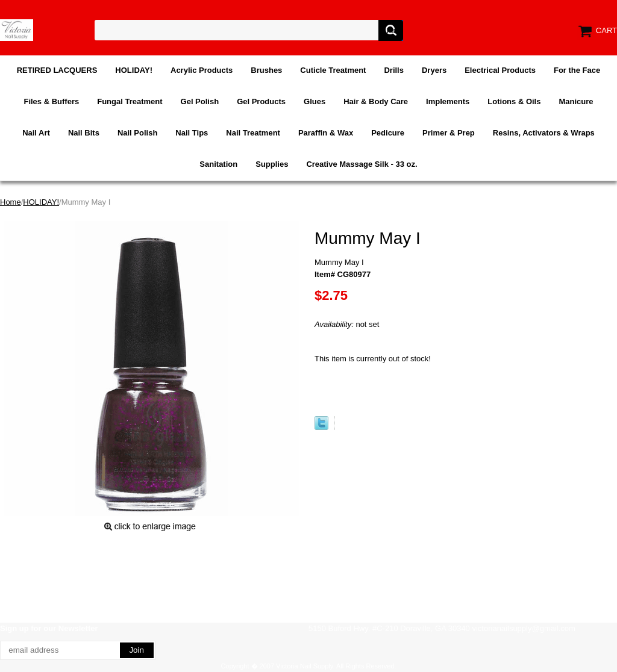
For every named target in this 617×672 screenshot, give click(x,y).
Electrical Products (500, 70)
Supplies (272, 164)
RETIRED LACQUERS (57, 70)
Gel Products (261, 101)
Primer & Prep (449, 133)
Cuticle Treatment (333, 70)
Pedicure (388, 133)
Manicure (576, 101)
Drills (394, 70)
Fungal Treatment (130, 101)
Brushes (266, 70)
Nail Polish (137, 133)
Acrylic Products (202, 70)
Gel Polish (200, 101)
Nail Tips (192, 133)
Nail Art (36, 133)
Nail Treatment (253, 133)
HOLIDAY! (134, 70)
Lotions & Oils (514, 101)
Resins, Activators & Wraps (544, 133)
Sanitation (218, 164)
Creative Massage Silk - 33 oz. (362, 164)
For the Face (577, 70)
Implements (448, 101)
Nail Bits (84, 133)
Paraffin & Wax (326, 133)
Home (11, 202)
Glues (315, 101)
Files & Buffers (51, 101)
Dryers (434, 70)
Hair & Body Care (376, 101)
